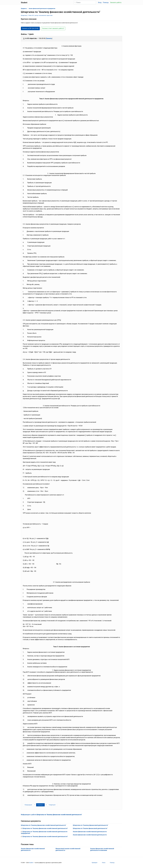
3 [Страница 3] (46, 805)
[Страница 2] (40, 805)
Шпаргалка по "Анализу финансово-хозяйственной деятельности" (45, 828)
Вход (100, 2)
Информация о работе (51, 815)
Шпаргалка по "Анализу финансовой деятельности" (91, 825)
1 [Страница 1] (35, 805)
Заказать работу (116, 2)
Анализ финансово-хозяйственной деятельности (90, 832)
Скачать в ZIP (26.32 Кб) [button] (30, 28)
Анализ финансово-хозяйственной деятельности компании (102, 849)
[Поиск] (85, 2)
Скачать (49, 38)
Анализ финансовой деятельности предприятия (42, 8)
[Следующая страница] (52, 805)
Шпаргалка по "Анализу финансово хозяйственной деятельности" (44, 825)
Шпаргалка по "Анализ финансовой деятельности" (90, 828)
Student (31, 863)
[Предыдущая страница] (28, 805)
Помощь (106, 2)
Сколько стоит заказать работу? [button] (53, 28)
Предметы (24, 8)
